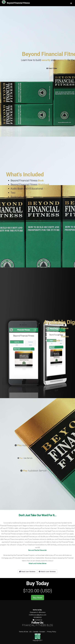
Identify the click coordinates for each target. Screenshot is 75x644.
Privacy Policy (52, 632)
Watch (52, 68)
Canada (36, 632)
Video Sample (25, 458)
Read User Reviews (27, 571)
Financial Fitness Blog (38, 625)
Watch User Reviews (47, 571)
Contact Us (37, 620)
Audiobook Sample (33, 471)
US (31, 632)
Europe (42, 632)
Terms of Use (24, 632)
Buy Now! (38, 598)
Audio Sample (25, 445)
